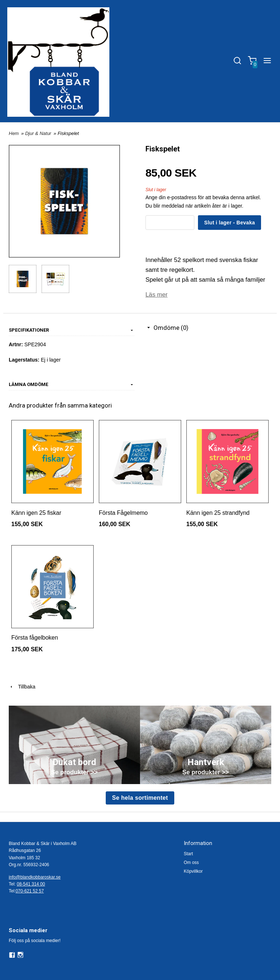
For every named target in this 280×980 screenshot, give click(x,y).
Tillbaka (22, 687)
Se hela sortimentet (140, 798)
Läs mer (157, 295)
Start (188, 854)
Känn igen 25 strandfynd (218, 513)
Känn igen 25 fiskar (36, 513)
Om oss (191, 863)
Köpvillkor (193, 871)
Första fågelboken (35, 638)
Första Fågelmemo (123, 513)
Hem (14, 133)
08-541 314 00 (31, 884)
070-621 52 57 (30, 891)
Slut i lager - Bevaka (230, 223)
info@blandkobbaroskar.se (35, 877)
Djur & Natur (39, 133)
